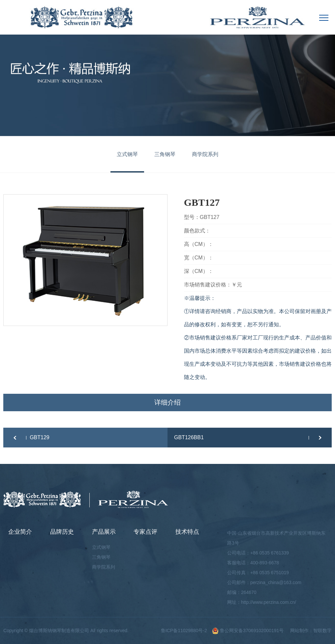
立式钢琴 (127, 154)
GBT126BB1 (189, 437)
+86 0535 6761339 (270, 553)
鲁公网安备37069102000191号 (248, 631)
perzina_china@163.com (276, 582)
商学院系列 (205, 154)
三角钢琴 (165, 154)
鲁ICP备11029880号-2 (184, 631)
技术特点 (187, 532)
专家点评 (145, 532)
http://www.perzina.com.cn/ (269, 602)
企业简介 (20, 532)
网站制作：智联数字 (311, 631)
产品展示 (104, 532)
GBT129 (40, 437)
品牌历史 (62, 532)
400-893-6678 (265, 563)
